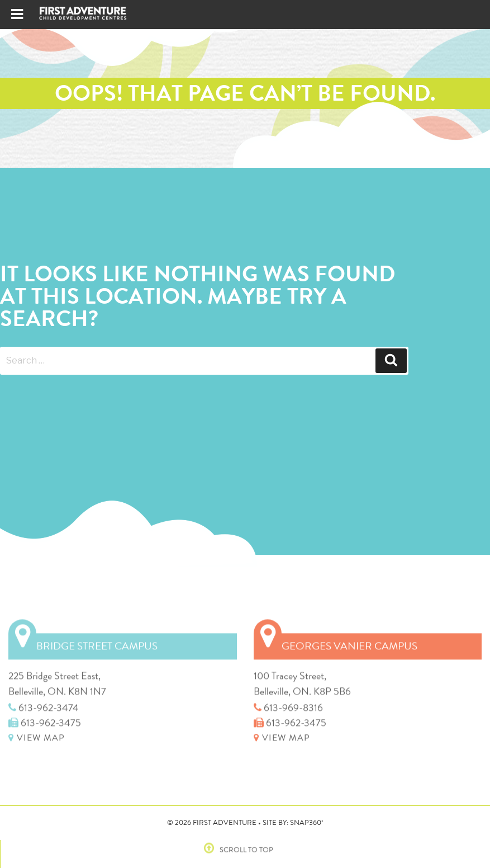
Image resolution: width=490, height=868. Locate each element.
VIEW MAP (37, 735)
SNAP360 (307, 823)
